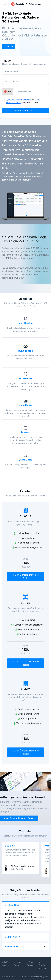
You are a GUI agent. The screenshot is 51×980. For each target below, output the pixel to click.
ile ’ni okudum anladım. (23, 101)
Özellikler (9, 47)
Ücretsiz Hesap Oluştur (26, 110)
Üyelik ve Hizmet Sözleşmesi (18, 100)
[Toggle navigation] (5, 4)
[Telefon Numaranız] (31, 91)
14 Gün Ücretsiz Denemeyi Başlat (26, 576)
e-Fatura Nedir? (13, 905)
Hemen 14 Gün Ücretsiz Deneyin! (19, 818)
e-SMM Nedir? (12, 937)
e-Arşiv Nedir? (12, 947)
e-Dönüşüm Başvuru (43, 965)
